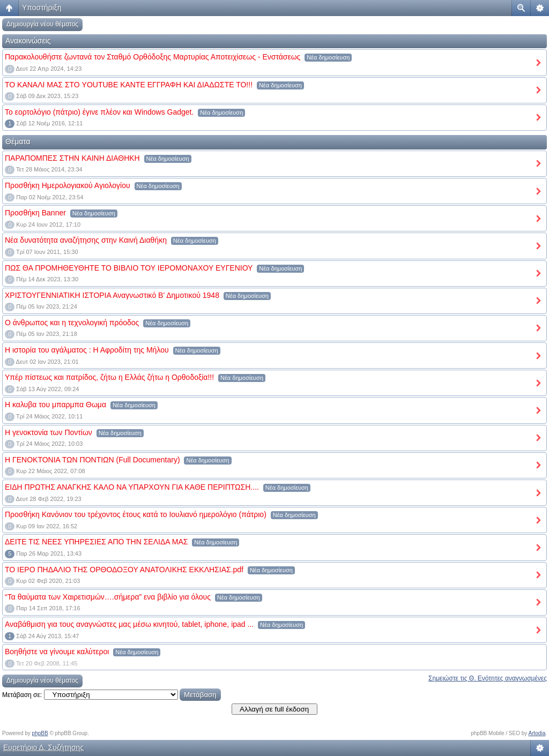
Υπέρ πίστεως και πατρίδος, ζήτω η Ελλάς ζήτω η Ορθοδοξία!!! (109, 377)
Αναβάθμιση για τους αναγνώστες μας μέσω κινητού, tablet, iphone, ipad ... (129, 624)
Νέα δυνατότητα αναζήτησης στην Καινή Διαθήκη (86, 240)
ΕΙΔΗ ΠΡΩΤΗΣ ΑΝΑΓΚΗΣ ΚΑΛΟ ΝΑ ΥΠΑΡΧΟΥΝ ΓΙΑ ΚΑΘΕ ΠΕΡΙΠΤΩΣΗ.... (132, 487)
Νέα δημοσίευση (328, 57)
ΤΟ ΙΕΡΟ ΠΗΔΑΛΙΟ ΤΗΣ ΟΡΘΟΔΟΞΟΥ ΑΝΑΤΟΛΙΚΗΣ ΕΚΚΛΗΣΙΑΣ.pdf (124, 570)
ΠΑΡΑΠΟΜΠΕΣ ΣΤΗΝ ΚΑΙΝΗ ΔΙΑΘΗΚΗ (72, 158)
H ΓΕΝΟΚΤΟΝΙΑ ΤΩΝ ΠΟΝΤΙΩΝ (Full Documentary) (92, 460)
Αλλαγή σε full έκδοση (274, 709)
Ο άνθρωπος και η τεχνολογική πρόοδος (72, 323)
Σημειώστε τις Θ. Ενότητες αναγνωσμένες (488, 678)
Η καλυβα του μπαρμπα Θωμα (55, 405)
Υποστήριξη (42, 8)
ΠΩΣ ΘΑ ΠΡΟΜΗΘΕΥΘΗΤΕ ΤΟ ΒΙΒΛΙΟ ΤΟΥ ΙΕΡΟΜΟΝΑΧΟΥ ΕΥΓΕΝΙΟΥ (129, 268)
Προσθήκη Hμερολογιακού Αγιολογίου (68, 185)
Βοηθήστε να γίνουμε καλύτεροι (57, 652)
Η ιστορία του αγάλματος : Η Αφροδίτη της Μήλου (87, 350)
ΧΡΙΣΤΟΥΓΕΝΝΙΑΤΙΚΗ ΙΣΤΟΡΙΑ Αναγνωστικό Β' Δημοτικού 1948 (112, 295)
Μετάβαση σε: (22, 695)
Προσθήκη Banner (35, 213)
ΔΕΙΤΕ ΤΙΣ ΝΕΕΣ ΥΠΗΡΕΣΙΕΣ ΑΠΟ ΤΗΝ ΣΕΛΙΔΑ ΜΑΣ (96, 542)
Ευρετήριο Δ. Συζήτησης (43, 747)
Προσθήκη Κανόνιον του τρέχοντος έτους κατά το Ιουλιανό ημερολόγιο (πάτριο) (136, 514)
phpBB (40, 733)
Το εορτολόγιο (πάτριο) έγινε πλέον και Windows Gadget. (99, 112)
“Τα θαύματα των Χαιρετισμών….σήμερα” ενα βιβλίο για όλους (108, 597)
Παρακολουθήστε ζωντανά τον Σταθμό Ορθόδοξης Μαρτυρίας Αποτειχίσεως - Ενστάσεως (153, 57)
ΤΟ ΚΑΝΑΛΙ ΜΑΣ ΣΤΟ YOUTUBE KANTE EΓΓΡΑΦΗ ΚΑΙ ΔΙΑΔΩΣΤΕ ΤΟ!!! (129, 85)
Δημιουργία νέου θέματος (42, 24)
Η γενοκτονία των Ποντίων (49, 432)
